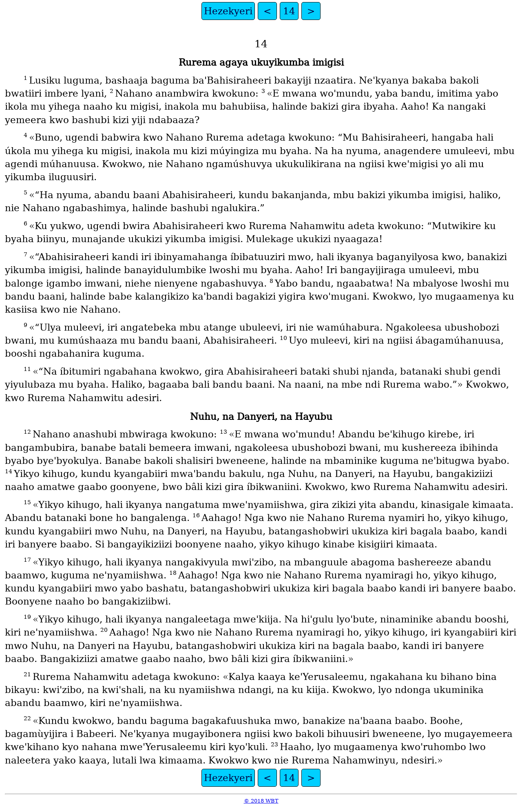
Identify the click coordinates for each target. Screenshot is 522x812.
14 (289, 11)
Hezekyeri (228, 11)
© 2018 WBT (261, 801)
